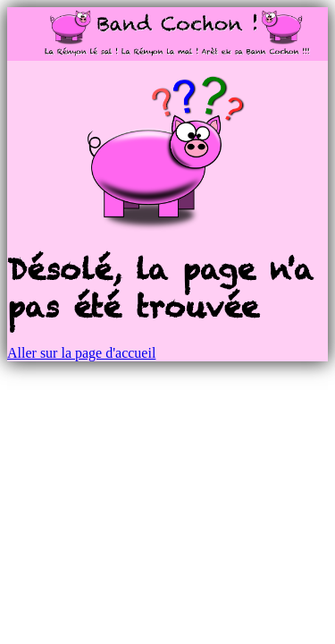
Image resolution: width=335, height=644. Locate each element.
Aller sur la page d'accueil (81, 353)
